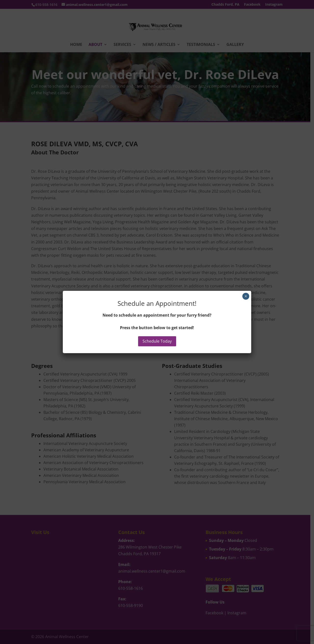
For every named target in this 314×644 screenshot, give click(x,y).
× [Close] (246, 296)
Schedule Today (157, 341)
